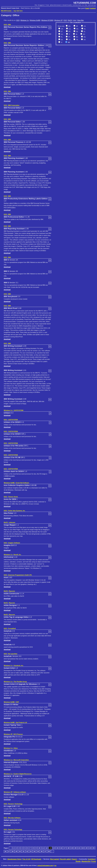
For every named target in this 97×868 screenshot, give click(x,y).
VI (61, 42)
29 (16, 851)
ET (62, 31)
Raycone (12, 591)
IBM (9, 25)
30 (20, 851)
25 (94, 848)
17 (65, 848)
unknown (12, 522)
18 (68, 848)
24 (90, 848)
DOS (18, 20)
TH (69, 40)
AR (77, 26)
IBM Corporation (14, 105)
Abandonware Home (14, 859)
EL (84, 31)
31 (24, 851)
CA (84, 26)
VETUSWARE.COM (85, 3)
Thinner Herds (13, 497)
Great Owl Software (22, 483)
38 (49, 851)
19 (72, 848)
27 (9, 851)
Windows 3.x (25, 20)
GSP (17, 702)
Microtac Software (14, 818)
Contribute (91, 859)
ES (62, 40)
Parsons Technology (15, 829)
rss (55, 865)
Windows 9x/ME (35, 20)
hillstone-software (20, 792)
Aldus (16, 748)
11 (43, 848)
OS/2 (65, 20)
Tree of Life (26, 859)
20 (76, 848)
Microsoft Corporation (21, 760)
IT (69, 34)
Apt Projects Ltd (21, 722)
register (93, 8)
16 (61, 848)
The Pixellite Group (20, 682)
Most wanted (55, 859)
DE (77, 31)
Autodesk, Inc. (19, 666)
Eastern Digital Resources (23, 774)
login (87, 8)
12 (47, 848)
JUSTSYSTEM (18, 410)
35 (38, 851)
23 (86, 848)
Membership (86, 861)
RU (84, 37)
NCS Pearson (18, 734)
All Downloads (36, 859)
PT (69, 37)
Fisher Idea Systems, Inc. (17, 511)
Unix (75, 20)
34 (34, 851)
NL (85, 29)
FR (69, 31)
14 (54, 848)
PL (62, 37)
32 (27, 851)
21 (79, 848)
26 (5, 851)
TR (77, 40)
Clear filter (80, 20)
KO (84, 34)
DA (77, 29)
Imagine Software (14, 543)
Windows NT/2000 (47, 20)
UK (84, 40)
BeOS (70, 20)
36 (42, 851)
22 (83, 848)
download (7, 39)
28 (13, 851)
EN (69, 26)
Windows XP (58, 20)
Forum (94, 861)
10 (39, 848)
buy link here (18, 11)
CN (62, 29)
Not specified (13, 654)
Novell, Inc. (17, 555)
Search (74, 859)
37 (45, 851)
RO (77, 37)
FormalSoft (12, 628)
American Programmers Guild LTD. (20, 575)
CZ (69, 29)
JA (76, 34)
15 (58, 848)
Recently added (65, 859)
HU (62, 34)
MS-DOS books (6, 11)
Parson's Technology (15, 804)
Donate (78, 861)
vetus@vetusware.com (45, 865)
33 (31, 851)
